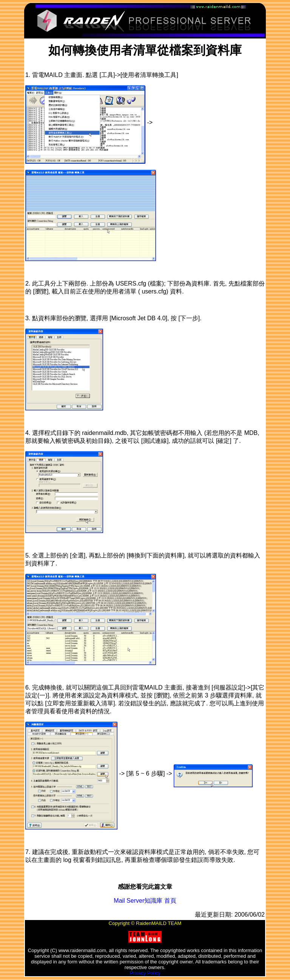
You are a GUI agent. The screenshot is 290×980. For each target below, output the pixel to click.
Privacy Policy (145, 973)
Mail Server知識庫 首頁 (145, 901)
